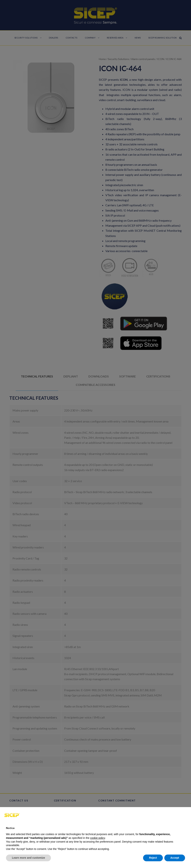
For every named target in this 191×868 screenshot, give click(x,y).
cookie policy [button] (97, 838)
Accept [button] (175, 858)
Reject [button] (153, 858)
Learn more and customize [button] (28, 858)
